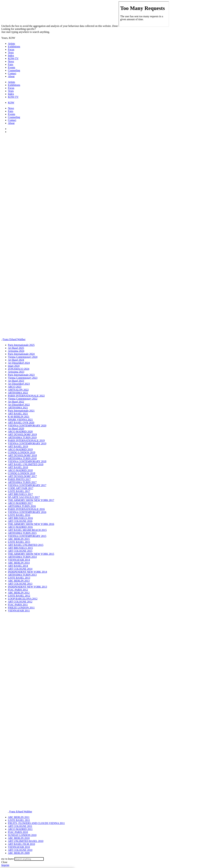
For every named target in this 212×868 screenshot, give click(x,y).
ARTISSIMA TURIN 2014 (22, 557)
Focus (11, 49)
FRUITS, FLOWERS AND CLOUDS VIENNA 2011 (36, 823)
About (11, 76)
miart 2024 (14, 366)
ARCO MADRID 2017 (20, 503)
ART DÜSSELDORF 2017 (22, 476)
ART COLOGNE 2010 (20, 850)
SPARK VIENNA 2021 (20, 420)
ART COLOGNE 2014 (20, 569)
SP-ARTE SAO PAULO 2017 (24, 497)
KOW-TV (13, 58)
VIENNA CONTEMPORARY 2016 (27, 512)
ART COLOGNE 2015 (20, 551)
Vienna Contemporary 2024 (23, 357)
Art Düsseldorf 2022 (19, 405)
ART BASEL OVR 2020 (21, 423)
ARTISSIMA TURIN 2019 (22, 437)
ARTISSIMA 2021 (18, 408)
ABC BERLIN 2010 (19, 838)
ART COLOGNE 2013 (20, 584)
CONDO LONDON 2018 (22, 473)
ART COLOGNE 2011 (20, 826)
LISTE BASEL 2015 (19, 542)
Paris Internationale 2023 (21, 375)
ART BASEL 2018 (18, 467)
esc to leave (8, 859)
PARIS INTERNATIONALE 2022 (26, 396)
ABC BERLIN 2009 (19, 853)
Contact (12, 73)
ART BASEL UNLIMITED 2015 (26, 545)
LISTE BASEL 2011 (19, 820)
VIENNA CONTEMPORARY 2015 (27, 536)
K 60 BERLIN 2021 (19, 417)
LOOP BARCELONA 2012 (23, 599)
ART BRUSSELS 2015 (20, 548)
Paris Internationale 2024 (21, 354)
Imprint (5, 865)
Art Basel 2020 (16, 429)
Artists (12, 44)
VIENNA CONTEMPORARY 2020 (27, 426)
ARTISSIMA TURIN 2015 (22, 533)
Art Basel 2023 (16, 381)
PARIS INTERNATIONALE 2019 (26, 440)
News (11, 61)
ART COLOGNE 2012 (20, 602)
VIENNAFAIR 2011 (19, 611)
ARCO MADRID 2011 (20, 829)
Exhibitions (14, 47)
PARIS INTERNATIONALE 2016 (26, 509)
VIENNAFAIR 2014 (19, 560)
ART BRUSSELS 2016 (20, 518)
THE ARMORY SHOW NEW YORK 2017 (31, 500)
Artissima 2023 (16, 372)
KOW (11, 103)
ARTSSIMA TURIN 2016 (22, 506)
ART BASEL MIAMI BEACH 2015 (27, 530)
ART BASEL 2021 (18, 414)
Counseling (14, 70)
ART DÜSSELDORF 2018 (22, 455)
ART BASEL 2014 (18, 566)
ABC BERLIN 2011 (19, 817)
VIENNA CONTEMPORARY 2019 (27, 443)
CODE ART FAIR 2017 (21, 488)
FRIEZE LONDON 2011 (21, 608)
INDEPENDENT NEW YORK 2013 (27, 587)
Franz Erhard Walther (14, 339)
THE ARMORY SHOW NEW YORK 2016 (31, 524)
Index (11, 55)
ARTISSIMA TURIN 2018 (22, 458)
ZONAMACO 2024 (19, 369)
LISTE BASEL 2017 (19, 491)
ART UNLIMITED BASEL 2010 (26, 841)
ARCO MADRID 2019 (20, 449)
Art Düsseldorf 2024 (19, 363)
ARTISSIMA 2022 (18, 393)
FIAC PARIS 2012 (18, 590)
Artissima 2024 (16, 351)
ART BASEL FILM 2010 (21, 844)
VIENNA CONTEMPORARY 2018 (27, 461)
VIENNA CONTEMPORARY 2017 (27, 485)
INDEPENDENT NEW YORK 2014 (27, 572)
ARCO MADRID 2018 (20, 470)
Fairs (11, 64)
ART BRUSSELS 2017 (20, 494)
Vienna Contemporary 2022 (23, 399)
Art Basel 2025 (16, 348)
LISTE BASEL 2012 (19, 596)
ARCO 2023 (15, 387)
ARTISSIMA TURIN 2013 (22, 575)
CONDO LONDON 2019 (22, 452)
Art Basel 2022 (16, 402)
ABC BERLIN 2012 (19, 593)
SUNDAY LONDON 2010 (22, 835)
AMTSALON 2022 (18, 390)
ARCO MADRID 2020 (20, 432)
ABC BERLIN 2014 (19, 563)
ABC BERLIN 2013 (19, 581)
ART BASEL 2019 (18, 446)
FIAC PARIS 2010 (18, 832)
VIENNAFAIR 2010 (19, 847)
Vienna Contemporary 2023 (23, 378)
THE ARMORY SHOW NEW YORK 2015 (31, 554)
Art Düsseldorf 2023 (19, 384)
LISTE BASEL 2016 (19, 515)
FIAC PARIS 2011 (18, 605)
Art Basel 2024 (16, 360)
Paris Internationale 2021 (21, 411)
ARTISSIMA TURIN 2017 (22, 482)
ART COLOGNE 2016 (20, 521)
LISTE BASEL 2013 (19, 578)
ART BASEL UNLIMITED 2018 (26, 464)
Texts (11, 52)
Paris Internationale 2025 (21, 345)
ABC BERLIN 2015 (19, 539)
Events (12, 67)
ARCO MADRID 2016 (20, 527)
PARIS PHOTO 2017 (19, 479)
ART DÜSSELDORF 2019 (22, 434)
